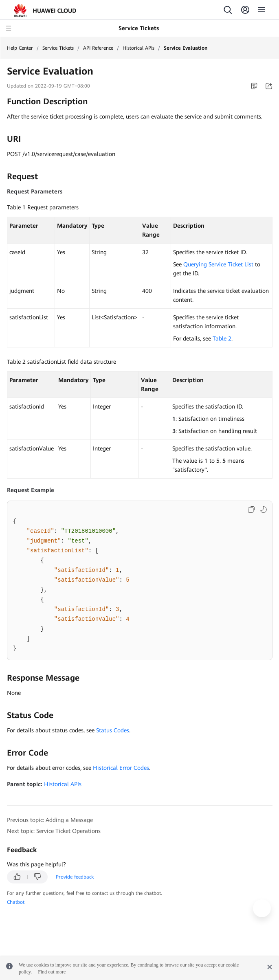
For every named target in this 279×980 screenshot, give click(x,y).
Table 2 (222, 338)
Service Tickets (58, 48)
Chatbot (16, 902)
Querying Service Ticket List (218, 264)
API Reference (98, 48)
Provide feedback (75, 877)
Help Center (20, 48)
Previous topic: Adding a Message (50, 820)
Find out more (52, 972)
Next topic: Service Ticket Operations (54, 831)
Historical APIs (138, 48)
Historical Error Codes (121, 768)
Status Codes (113, 730)
